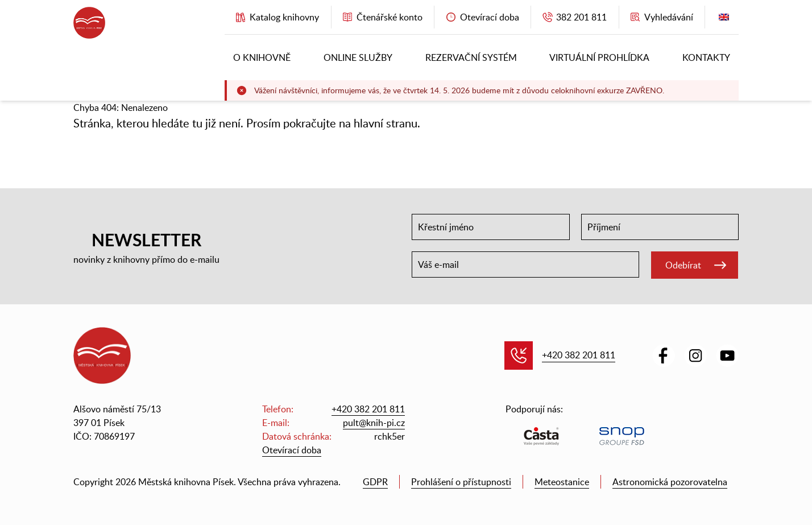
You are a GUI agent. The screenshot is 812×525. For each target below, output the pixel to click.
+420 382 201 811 (579, 355)
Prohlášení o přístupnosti (461, 482)
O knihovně (262, 57)
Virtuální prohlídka (599, 57)
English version (724, 20)
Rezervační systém (471, 57)
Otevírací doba (292, 450)
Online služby (358, 57)
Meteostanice (562, 482)
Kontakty (706, 57)
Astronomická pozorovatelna (670, 482)
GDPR (375, 482)
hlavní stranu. (387, 123)
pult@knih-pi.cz (374, 423)
